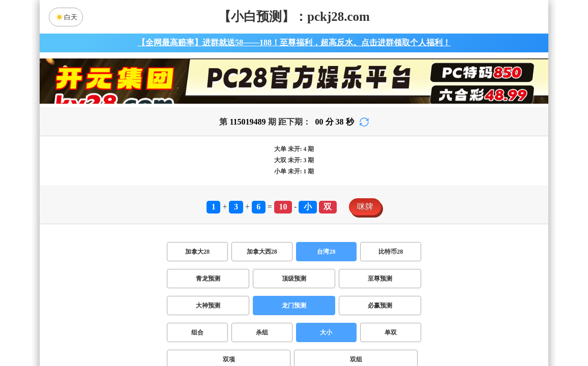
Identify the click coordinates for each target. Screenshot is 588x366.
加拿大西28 (262, 252)
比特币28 (391, 252)
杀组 (262, 332)
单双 (391, 332)
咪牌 (365, 207)
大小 (326, 332)
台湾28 (326, 252)
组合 (197, 332)
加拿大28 (197, 252)
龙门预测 (294, 306)
